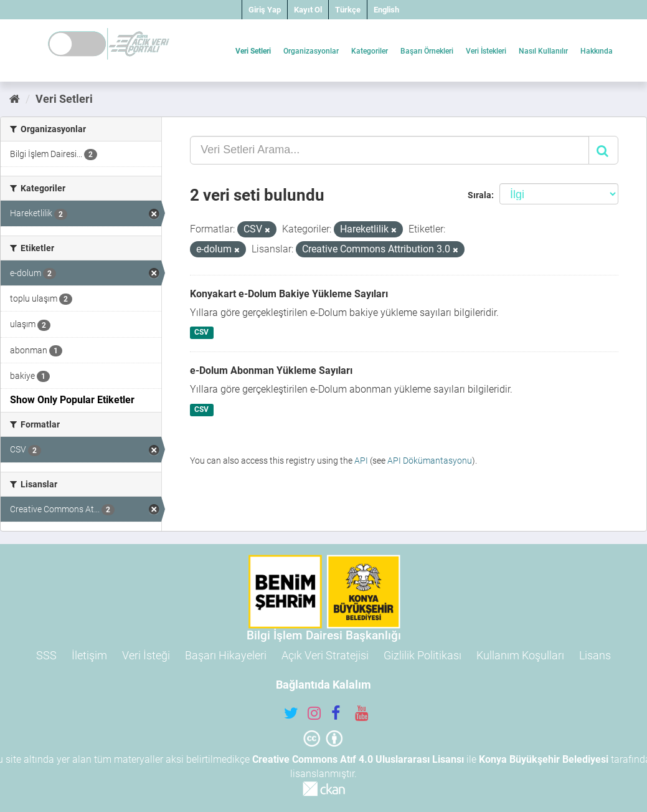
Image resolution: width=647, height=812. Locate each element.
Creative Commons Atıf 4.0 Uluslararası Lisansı (358, 759)
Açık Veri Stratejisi (325, 655)
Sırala (479, 195)
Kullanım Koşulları (520, 655)
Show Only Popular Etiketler (72, 400)
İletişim (89, 655)
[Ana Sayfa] (15, 99)
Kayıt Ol (308, 10)
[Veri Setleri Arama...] (390, 150)
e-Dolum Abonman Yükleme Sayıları (271, 370)
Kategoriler (370, 51)
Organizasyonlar (311, 51)
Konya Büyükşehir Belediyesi (544, 759)
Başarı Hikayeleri (226, 655)
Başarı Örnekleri (427, 51)
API (361, 461)
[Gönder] (603, 150)
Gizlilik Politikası (423, 655)
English (386, 10)
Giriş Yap (265, 10)
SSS (46, 655)
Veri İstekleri (486, 51)
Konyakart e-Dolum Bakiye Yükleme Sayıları (289, 294)
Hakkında (597, 51)
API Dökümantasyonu (430, 461)
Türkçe (348, 10)
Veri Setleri (253, 51)
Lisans (595, 655)
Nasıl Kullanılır (543, 51)
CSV (201, 333)
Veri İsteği (146, 655)
